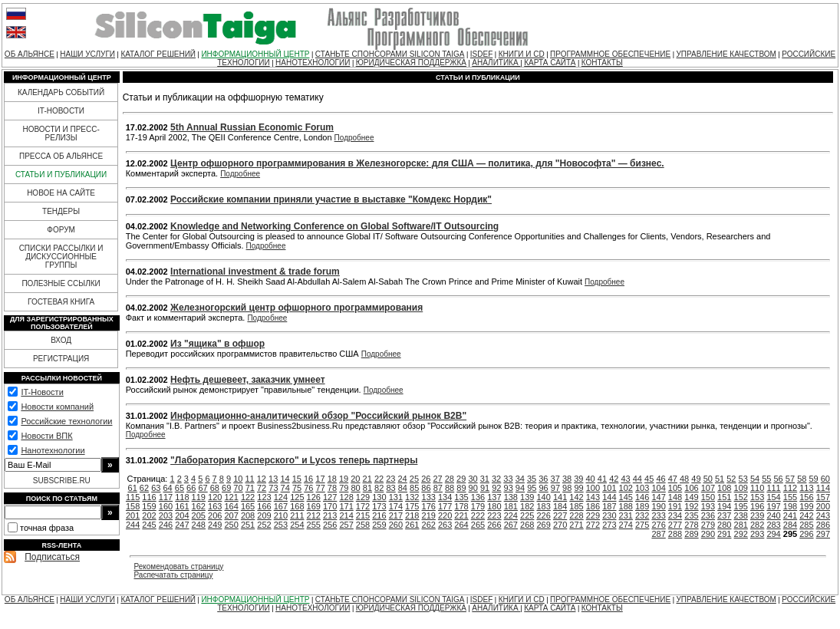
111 (773, 488)
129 (363, 497)
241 (790, 515)
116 (149, 497)
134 (445, 497)
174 (396, 506)
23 (390, 479)
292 (741, 534)
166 (264, 506)
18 (332, 479)
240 (773, 515)
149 (691, 497)
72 (262, 488)
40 (591, 479)
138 (511, 497)
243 (823, 515)
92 (496, 488)
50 (708, 479)
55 (766, 479)
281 (741, 525)
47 (673, 479)
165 (248, 506)
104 (658, 488)
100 (593, 488)
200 (823, 506)
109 (741, 488)
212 (314, 515)
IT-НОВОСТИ (61, 111)
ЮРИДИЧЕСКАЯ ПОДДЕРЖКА (411, 63)
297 (823, 534)
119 (199, 497)
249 (215, 525)
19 (344, 479)
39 (578, 479)
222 (478, 515)
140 (543, 497)
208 (248, 515)
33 (508, 479)
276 (658, 525)
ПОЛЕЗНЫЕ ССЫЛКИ (61, 283)
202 (149, 515)
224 (511, 515)
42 (614, 479)
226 (543, 515)
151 (724, 497)
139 (527, 497)
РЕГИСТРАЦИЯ (61, 359)
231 (626, 515)
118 (182, 497)
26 (426, 479)
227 (560, 515)
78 (332, 488)
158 (133, 506)
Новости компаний (57, 407)
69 (226, 488)
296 (806, 534)
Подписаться (52, 557)
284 (790, 525)
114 (823, 488)
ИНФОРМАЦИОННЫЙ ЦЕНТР (255, 54)
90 (473, 488)
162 (199, 506)
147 (658, 497)
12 (262, 479)
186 (593, 506)
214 (346, 515)
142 (576, 497)
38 (567, 479)
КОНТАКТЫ (602, 63)
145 (626, 497)
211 (297, 515)
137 (494, 497)
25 (414, 479)
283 (773, 525)
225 (527, 515)
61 (133, 488)
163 (215, 506)
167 (281, 506)
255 (314, 525)
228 (576, 515)
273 (609, 525)
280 (724, 525)
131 (396, 497)
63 (156, 488)
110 (757, 488)
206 (215, 515)
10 (238, 479)
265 (478, 525)
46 (660, 479)
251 (248, 525)
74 (285, 488)
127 (330, 497)
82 (379, 488)
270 (560, 525)
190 (658, 506)
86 (426, 488)
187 (609, 506)
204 (182, 515)
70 (238, 488)
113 (806, 488)
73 (273, 488)
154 (773, 497)
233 (658, 515)
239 (757, 515)
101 (609, 488)
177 (445, 506)
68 (215, 488)
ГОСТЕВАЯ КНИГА (61, 302)
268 (527, 525)
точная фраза (47, 528)
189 (642, 506)
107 (708, 488)
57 (790, 479)
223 (494, 515)
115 (133, 497)
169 (314, 506)
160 (166, 506)
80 (355, 488)
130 (379, 497)
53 (743, 479)
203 (166, 515)
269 (543, 525)
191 (675, 506)
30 (473, 479)
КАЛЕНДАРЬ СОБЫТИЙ (61, 92)
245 (149, 525)
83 (390, 488)
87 (438, 488)
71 (250, 488)
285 (806, 525)
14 (285, 479)
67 (203, 488)
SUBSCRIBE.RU (62, 481)
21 (367, 479)
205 (199, 515)
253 (281, 525)
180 (494, 506)
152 (741, 497)
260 (396, 525)
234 (675, 515)
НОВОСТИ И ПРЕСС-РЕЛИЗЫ (61, 133)
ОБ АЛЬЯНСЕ (30, 54)
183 (543, 506)
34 (520, 479)
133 (429, 497)
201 (133, 515)
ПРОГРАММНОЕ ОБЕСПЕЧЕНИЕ (610, 54)
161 (182, 506)
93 (509, 488)
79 (344, 488)
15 (297, 479)
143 (593, 497)
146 (642, 497)
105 (675, 488)
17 (320, 479)
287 (658, 534)
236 (708, 515)
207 (231, 515)
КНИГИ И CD (522, 54)
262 (429, 525)
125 (297, 497)
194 (724, 506)
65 (180, 488)
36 (543, 479)
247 (182, 525)
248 (199, 525)
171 (346, 506)
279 (708, 525)
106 (691, 488)
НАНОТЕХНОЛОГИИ (313, 63)
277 (675, 525)
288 (675, 534)
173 (379, 506)
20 (355, 479)
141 (560, 497)
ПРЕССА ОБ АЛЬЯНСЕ (61, 156)
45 (649, 479)
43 (625, 479)
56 (779, 479)
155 (790, 497)
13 (273, 479)
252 (264, 525)
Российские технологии (66, 421)
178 (461, 506)
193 (708, 506)
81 (367, 488)
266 (494, 525)
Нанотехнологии (53, 450)
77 (321, 488)
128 (346, 497)
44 (637, 479)
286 (823, 525)
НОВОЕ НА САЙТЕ (61, 193)
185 (576, 506)
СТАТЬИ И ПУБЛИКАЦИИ (61, 175)
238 (741, 515)
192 (691, 506)
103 (642, 488)
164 (231, 506)
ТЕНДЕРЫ (61, 211)
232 (642, 515)
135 (461, 497)
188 (626, 506)
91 (485, 488)
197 (773, 506)
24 (403, 479)
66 (191, 488)
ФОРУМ (61, 230)
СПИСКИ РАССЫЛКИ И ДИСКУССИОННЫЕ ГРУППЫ (61, 257)
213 (330, 515)
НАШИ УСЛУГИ (87, 54)
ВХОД (61, 340)
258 (363, 525)
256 (330, 525)
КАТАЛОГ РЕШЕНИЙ (158, 54)
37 (555, 479)
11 (249, 479)
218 (412, 515)
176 (429, 506)
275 (642, 525)
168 (297, 506)
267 (511, 525)
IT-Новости (42, 392)
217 (396, 515)
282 (757, 525)
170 (330, 506)
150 (708, 497)
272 (593, 525)
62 (144, 488)
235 (691, 515)
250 (231, 525)
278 (691, 525)
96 (543, 488)
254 (297, 525)
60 (825, 479)
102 (626, 488)
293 (757, 534)
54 (755, 479)
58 (802, 479)
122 (248, 497)
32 (496, 479)
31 (485, 479)
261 (412, 525)
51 (720, 479)
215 (363, 515)
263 (445, 525)
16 (308, 479)
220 (445, 515)
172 (363, 506)
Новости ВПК (46, 436)
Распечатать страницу (174, 575)
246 (166, 525)
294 (773, 534)
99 (578, 488)
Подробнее (354, 138)
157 (823, 497)
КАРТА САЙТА (550, 63)
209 (264, 515)
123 (264, 497)
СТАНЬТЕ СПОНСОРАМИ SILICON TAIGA (390, 54)
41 (602, 479)
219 (429, 515)
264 (461, 525)
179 (478, 506)
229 (593, 515)
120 (215, 497)
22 (379, 479)
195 (741, 506)
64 (167, 488)
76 (308, 488)
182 (527, 506)
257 (346, 525)
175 (412, 506)
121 (231, 497)
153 (757, 497)
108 (724, 488)
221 (461, 515)
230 (609, 515)
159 (149, 506)
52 (731, 479)
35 (532, 479)
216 (379, 515)
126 (314, 497)
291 (724, 534)
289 (691, 534)
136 (478, 497)
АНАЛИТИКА (496, 63)
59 (813, 479)
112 (790, 488)
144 (609, 497)
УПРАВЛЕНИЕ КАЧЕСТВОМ (726, 54)
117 (166, 497)
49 (696, 479)
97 (555, 488)
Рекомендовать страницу (179, 566)
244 (133, 525)
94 (520, 488)
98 (567, 488)
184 (560, 506)
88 (450, 488)
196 (757, 506)
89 (461, 488)
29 (461, 479)
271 (576, 525)
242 (806, 515)
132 (412, 497)
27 (437, 479)
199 (806, 506)
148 (675, 497)
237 (724, 515)
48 (684, 479)
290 (708, 534)
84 (403, 488)
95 (532, 488)
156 (806, 497)
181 (511, 506)
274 (626, 525)
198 (790, 506)
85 (414, 488)
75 (297, 488)
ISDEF (481, 54)
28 (450, 479)
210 (281, 515)
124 (281, 497)
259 (379, 525)
